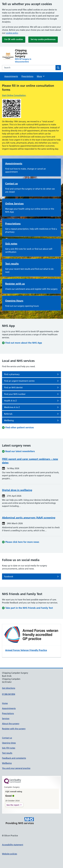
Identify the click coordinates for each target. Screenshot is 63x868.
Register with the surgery (14, 729)
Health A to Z (32, 401)
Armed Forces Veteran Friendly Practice (26, 650)
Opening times (9, 743)
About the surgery (11, 724)
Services (6, 719)
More (41, 76)
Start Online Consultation (14, 95)
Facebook (32, 577)
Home (5, 703)
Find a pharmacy (32, 374)
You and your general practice (16, 768)
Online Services (14, 203)
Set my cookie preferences (43, 39)
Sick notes (11, 244)
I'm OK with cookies (14, 39)
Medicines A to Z (32, 407)
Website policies (10, 854)
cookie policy (12, 33)
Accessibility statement (13, 845)
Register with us (15, 284)
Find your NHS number (32, 394)
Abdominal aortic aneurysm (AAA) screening (29, 518)
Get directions (9, 688)
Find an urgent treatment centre (32, 381)
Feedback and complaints (14, 758)
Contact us (11, 183)
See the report (13, 805)
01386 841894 (9, 694)
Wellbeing (32, 420)
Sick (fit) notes (9, 748)
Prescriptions (27, 76)
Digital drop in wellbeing (17, 490)
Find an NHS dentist (32, 387)
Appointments (11, 76)
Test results (12, 264)
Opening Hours (14, 301)
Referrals (32, 414)
